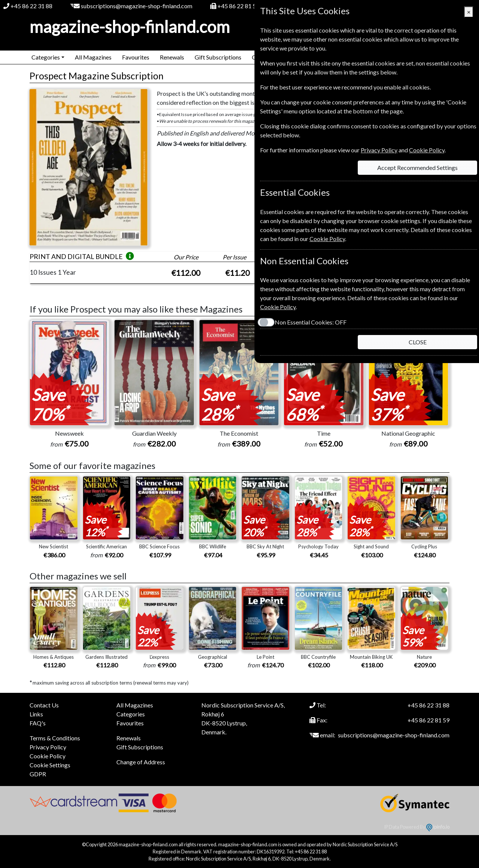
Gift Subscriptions (218, 57)
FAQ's (38, 723)
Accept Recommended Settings (417, 167)
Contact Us (44, 705)
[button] (130, 256)
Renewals (172, 57)
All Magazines (93, 57)
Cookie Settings (50, 765)
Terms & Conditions (55, 738)
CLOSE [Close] (418, 342)
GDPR (38, 774)
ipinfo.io (438, 827)
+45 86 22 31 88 (31, 6)
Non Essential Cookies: (311, 322)
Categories (131, 714)
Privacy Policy (48, 747)
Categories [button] (46, 57)
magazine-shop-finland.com (130, 27)
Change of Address (141, 762)
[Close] (469, 12)
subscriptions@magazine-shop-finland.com (137, 6)
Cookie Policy (48, 756)
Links (36, 714)
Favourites (136, 57)
